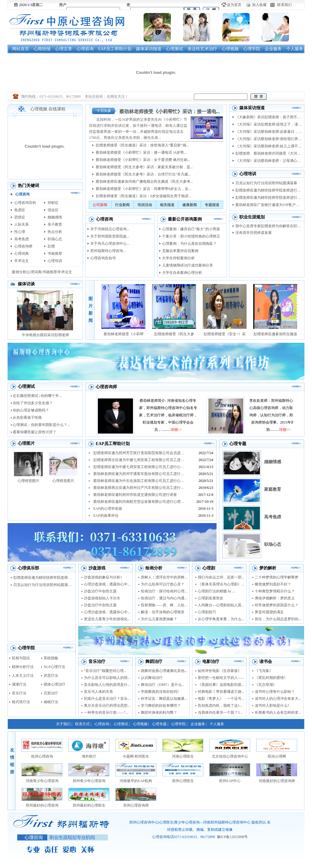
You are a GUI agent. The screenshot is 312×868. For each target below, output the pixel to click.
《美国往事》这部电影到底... (221, 685)
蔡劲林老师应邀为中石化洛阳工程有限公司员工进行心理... (139, 481)
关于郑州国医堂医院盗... (110, 236)
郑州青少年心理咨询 (89, 781)
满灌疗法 (19, 684)
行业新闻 (122, 205)
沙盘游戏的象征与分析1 (103, 577)
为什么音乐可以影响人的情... (107, 678)
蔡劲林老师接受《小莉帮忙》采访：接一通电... (170, 111)
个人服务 (295, 49)
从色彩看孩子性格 (27, 418)
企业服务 (273, 49)
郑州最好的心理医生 (89, 805)
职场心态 (55, 239)
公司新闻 (100, 205)
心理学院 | (179, 724)
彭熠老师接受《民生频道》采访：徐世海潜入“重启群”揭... (142, 145)
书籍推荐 (55, 254)
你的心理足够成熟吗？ (31, 410)
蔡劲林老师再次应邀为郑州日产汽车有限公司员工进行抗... (139, 488)
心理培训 (55, 261)
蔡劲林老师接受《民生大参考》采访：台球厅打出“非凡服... (143, 174)
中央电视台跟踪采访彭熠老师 (45, 335)
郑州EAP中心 (230, 781)
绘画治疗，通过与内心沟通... (164, 598)
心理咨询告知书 (103, 258)
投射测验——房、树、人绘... (164, 605)
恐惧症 (20, 217)
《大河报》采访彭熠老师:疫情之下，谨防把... (269, 124)
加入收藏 (259, 5)
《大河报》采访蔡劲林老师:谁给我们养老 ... (269, 139)
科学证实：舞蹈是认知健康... (164, 699)
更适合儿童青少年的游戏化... (107, 619)
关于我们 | (64, 724)
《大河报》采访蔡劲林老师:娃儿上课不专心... (269, 146)
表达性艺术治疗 (202, 49)
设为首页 (234, 5)
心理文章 (64, 49)
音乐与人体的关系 (98, 692)
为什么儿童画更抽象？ (159, 619)
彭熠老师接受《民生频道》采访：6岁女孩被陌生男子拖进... (143, 196)
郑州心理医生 (183, 781)
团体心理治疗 (55, 684)
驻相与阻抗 (21, 658)
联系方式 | (83, 724)
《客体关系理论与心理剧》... (221, 584)
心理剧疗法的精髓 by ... (216, 591)
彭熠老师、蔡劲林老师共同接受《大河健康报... (269, 153)
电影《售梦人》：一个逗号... (221, 699)
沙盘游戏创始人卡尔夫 (102, 598)
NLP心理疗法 (54, 667)
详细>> (183, 430)
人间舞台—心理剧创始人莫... (221, 605)
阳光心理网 (277, 756)
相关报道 (167, 205)
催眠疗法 (51, 702)
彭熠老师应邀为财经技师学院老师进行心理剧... (269, 190)
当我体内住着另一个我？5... (220, 712)
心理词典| (35, 272)
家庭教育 (273, 489)
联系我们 (284, 5)
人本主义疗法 (23, 676)
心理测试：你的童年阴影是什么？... (41, 425)
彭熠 (51, 246)
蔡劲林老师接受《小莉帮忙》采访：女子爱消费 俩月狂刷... (143, 160)
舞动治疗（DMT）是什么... (163, 685)
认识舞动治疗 (152, 678)
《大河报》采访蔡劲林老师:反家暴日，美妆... (269, 132)
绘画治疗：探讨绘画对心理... (164, 591)
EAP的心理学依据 (108, 509)
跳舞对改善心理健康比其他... (164, 671)
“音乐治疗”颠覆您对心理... (105, 671)
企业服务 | (199, 724)
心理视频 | (141, 724)
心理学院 (252, 49)
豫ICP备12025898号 (232, 837)
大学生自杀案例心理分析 (182, 273)
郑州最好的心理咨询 (42, 805)
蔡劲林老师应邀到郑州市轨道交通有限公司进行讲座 (135, 495)
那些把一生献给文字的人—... (221, 678)
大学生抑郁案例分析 (178, 258)
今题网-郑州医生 (136, 756)
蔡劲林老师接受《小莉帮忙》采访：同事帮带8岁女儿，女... (143, 189)
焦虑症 (20, 210)
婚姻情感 (273, 462)
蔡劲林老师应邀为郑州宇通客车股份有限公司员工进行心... (139, 474)
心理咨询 (85, 49)
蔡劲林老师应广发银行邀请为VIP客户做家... (269, 205)
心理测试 (174, 49)
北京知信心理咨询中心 (230, 756)
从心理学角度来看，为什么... (221, 619)
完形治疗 (51, 693)
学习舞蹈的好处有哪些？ (161, 706)
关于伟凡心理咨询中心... (110, 244)
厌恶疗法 (51, 676)
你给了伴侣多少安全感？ (33, 403)
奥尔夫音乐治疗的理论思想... (107, 706)
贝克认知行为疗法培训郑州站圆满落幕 (266, 183)
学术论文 (22, 261)
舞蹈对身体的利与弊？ (159, 712)
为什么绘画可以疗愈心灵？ (163, 584)
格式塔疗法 (21, 702)
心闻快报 (42, 49)
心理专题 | (160, 724)
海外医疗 (89, 756)
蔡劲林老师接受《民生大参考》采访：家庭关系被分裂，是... (144, 167)
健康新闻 (190, 205)
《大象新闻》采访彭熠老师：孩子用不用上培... (269, 117)
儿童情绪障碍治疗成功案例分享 (188, 265)
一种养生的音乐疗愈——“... (106, 712)
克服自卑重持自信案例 (180, 251)
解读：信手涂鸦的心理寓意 (163, 612)
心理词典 (22, 254)
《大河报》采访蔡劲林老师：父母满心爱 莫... (269, 161)
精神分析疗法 (23, 667)
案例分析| (19, 272)
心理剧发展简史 (211, 598)
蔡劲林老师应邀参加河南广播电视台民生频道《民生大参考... (144, 182)
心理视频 (230, 49)
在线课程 (57, 109)
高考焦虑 (22, 239)
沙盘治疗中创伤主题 (100, 591)
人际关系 (22, 224)
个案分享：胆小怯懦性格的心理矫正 (191, 236)
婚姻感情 (55, 217)
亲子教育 (55, 224)
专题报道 (212, 205)
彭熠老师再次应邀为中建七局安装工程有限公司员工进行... (139, 460)
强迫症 (53, 210)
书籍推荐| (50, 272)
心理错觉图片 (28, 481)
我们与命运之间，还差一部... (221, 577)
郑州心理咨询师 (136, 805)
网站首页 (21, 49)
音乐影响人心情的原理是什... (107, 685)
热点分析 (55, 232)
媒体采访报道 (149, 49)
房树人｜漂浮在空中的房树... (164, 577)
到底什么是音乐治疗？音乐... (107, 699)
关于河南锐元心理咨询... (110, 229)
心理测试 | (122, 724)
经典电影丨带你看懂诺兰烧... (221, 692)
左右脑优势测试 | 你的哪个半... (37, 396)
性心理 (20, 232)
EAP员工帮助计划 (115, 49)
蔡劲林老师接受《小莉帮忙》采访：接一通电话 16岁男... (141, 152)
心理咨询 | (103, 724)
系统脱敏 (51, 658)
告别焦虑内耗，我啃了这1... (220, 706)
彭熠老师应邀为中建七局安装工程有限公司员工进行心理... (139, 467)
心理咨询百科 (25, 203)
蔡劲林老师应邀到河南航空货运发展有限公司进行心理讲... (139, 502)
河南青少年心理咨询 (42, 781)
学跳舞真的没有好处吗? (160, 692)
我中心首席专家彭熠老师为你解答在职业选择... (269, 226)
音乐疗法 (19, 693)
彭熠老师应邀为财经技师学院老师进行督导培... (269, 198)
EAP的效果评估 (106, 516)
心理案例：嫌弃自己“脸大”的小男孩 (191, 229)
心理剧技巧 (207, 612)
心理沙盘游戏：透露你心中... (107, 584)
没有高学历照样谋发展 (254, 233)
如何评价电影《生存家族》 (220, 671)
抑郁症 (53, 203)
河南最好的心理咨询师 (277, 781)
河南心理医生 (183, 756)
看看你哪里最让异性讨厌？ (35, 432)
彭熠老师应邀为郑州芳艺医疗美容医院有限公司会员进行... (139, 453)
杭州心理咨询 (42, 756)
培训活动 (145, 205)
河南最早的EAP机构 (136, 781)
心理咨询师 (23, 246)
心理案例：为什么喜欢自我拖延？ (189, 244)
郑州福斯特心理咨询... (108, 251)
